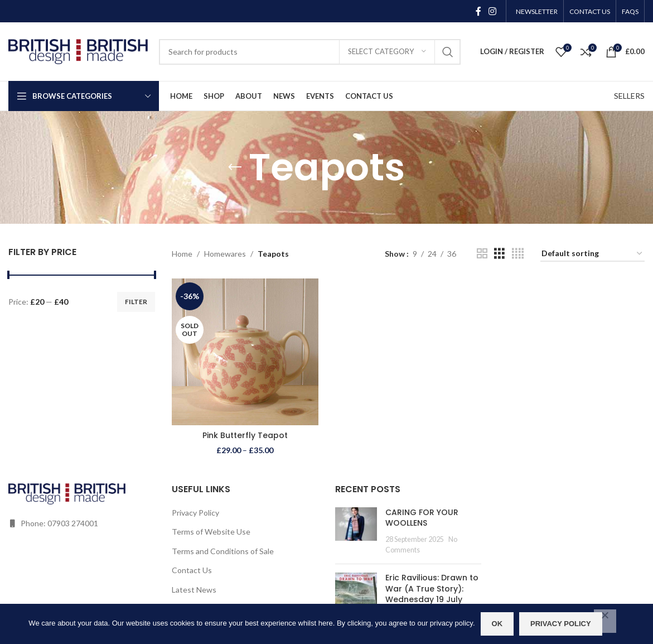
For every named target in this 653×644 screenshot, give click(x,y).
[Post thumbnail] (356, 531)
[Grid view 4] (518, 254)
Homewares (225, 254)
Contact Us (192, 570)
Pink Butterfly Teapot (245, 435)
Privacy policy (561, 624)
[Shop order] (592, 254)
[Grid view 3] (499, 254)
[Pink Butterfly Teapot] (245, 352)
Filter (136, 302)
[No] (605, 621)
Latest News (194, 590)
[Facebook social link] (478, 11)
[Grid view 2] (482, 254)
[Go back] (235, 167)
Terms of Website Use (211, 532)
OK (497, 624)
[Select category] (387, 52)
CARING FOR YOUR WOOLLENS (422, 518)
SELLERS (629, 96)
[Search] (310, 52)
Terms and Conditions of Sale (223, 551)
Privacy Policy (195, 513)
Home (182, 254)
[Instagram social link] (493, 11)
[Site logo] (78, 51)
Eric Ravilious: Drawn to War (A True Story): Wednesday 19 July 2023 (432, 594)
